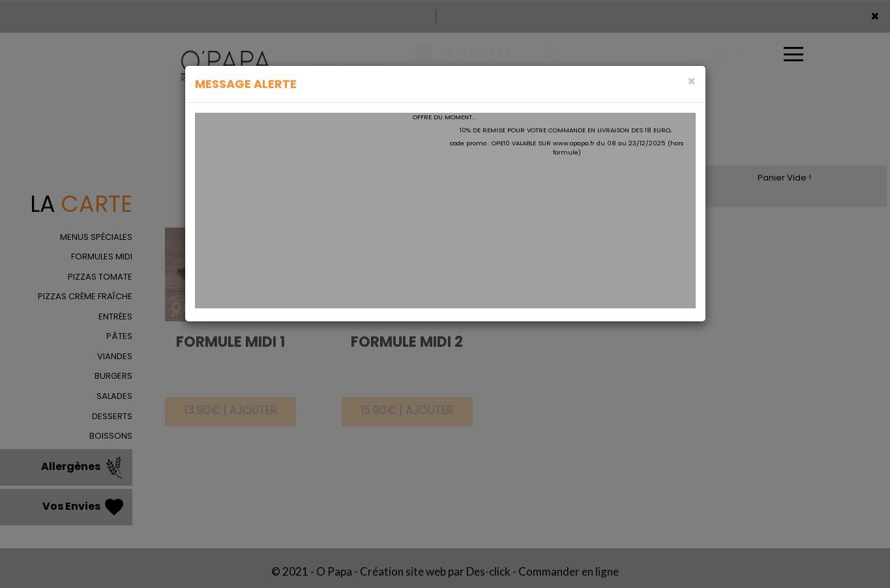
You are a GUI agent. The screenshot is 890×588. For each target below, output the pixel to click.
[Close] (691, 81)
